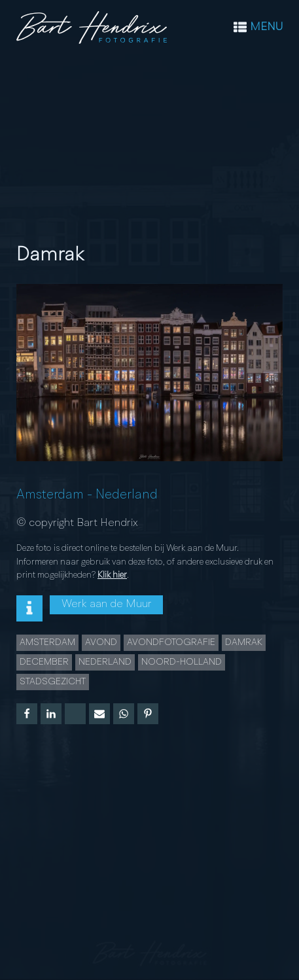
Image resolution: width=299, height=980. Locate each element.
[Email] (99, 714)
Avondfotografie (171, 642)
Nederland (127, 495)
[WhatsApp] (124, 714)
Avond (101, 642)
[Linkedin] (51, 714)
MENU (266, 27)
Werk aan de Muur (107, 604)
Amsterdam (50, 495)
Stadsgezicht (53, 682)
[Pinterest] (148, 714)
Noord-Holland (182, 662)
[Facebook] (27, 714)
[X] (75, 714)
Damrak (244, 642)
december (44, 662)
